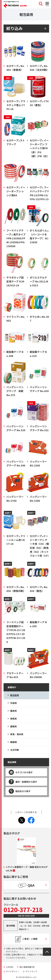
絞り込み (14, 28)
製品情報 (23, 6)
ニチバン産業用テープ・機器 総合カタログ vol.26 (27, 869)
